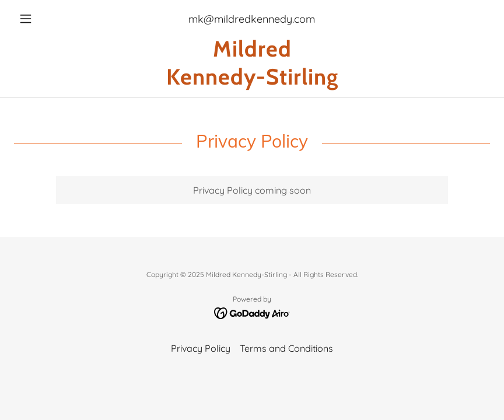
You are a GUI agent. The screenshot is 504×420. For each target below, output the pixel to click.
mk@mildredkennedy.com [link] (252, 19)
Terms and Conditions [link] (286, 348)
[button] (50, 19)
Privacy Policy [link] (201, 348)
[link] (252, 81)
